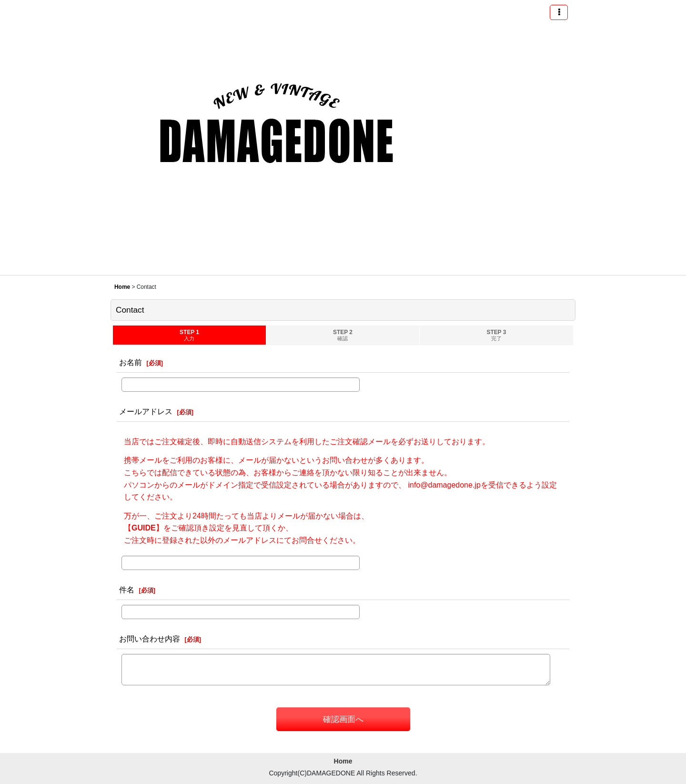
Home (343, 761)
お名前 (131, 362)
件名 (127, 590)
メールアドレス (146, 411)
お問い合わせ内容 (150, 639)
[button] (559, 12)
